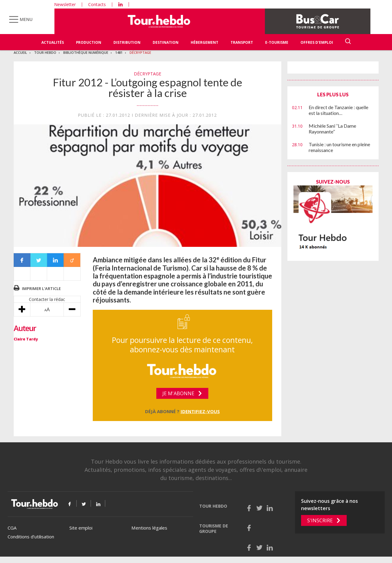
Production (89, 42)
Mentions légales (149, 528)
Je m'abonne (178, 393)
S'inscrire (320, 520)
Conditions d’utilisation (31, 537)
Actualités (53, 42)
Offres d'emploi (317, 42)
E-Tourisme (277, 42)
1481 (119, 52)
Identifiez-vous (200, 411)
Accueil (20, 52)
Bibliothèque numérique (86, 52)
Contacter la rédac (47, 299)
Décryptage (140, 52)
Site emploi (81, 528)
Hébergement (205, 42)
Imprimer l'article (41, 288)
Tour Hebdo (45, 52)
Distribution (127, 42)
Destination (166, 42)
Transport (242, 42)
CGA (12, 528)
